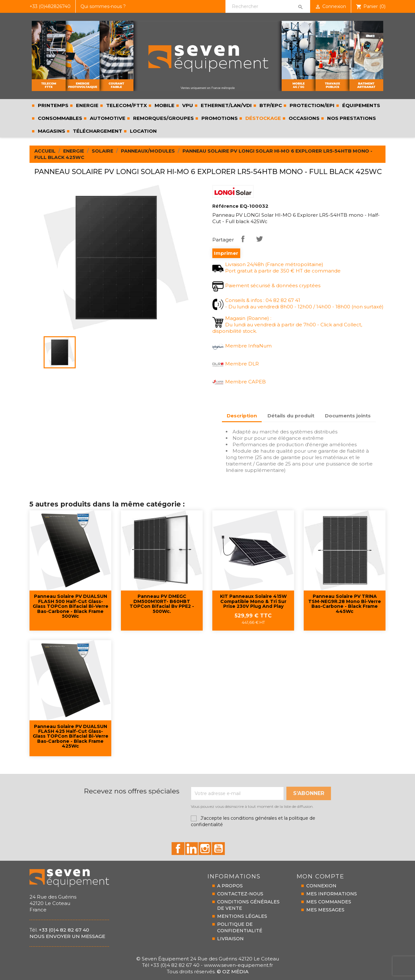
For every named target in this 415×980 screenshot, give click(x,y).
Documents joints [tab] (348, 416)
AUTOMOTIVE (107, 118)
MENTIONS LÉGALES (242, 916)
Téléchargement (97, 131)
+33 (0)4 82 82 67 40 (64, 930)
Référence (225, 206)
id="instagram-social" (205, 849)
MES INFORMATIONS (332, 894)
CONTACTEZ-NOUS (240, 894)
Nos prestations (351, 118)
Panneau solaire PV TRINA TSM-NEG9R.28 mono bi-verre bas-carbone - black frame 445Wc (345, 604)
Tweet (259, 239)
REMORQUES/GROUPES (163, 118)
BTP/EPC (270, 105)
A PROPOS (230, 886)
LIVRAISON (230, 939)
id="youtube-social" (218, 849)
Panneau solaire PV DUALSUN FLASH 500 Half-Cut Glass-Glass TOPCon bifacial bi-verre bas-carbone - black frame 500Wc (71, 606)
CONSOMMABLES (59, 118)
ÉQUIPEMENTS (360, 105)
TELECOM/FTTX (126, 105)
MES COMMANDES (329, 902)
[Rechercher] (268, 6)
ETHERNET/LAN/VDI (226, 105)
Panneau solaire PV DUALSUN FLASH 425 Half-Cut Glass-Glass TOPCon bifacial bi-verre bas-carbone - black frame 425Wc (71, 737)
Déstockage (263, 118)
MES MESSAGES (325, 910)
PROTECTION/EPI (311, 105)
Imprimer (226, 253)
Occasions (303, 118)
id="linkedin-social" (191, 849)
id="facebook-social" (178, 849)
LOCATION (143, 131)
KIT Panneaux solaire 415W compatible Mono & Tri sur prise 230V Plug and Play (253, 602)
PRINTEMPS (52, 105)
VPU (187, 105)
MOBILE (164, 105)
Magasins (51, 131)
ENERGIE (87, 105)
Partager (243, 239)
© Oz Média (233, 972)
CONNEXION (321, 886)
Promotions (219, 118)
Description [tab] (242, 416)
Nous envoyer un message (67, 936)
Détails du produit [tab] (291, 416)
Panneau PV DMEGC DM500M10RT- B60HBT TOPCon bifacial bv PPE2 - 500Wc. (162, 604)
